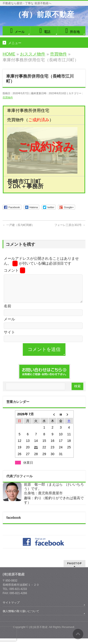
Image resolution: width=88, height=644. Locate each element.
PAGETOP (75, 569)
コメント (14, 270)
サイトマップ (11, 608)
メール (16, 31)
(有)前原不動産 (38, 633)
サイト (9, 338)
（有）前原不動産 (44, 14)
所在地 (72, 31)
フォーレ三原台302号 (70, 225)
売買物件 (8, 97)
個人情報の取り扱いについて (21, 617)
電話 (44, 31)
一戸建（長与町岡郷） (18, 225)
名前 (8, 312)
